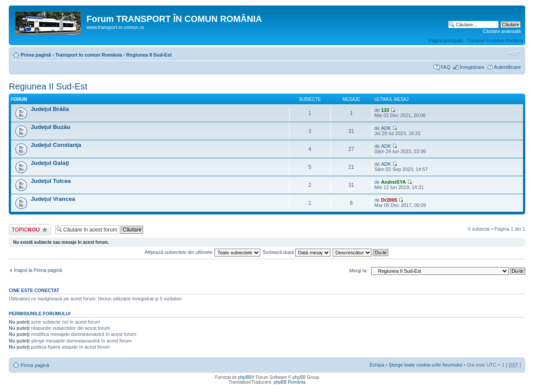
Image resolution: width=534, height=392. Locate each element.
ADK (386, 128)
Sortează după (297, 252)
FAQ (445, 67)
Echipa (377, 365)
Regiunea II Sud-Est (149, 55)
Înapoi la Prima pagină (38, 270)
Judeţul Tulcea (51, 181)
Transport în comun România (89, 55)
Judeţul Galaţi (50, 163)
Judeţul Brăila (50, 109)
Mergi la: (358, 271)
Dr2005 (389, 200)
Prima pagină (36, 55)
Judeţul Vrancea (53, 199)
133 (385, 110)
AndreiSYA (394, 182)
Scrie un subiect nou (30, 230)
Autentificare (507, 67)
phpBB (244, 377)
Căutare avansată (502, 31)
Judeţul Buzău (50, 127)
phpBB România (289, 382)
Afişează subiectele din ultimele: (203, 252)
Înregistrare (472, 67)
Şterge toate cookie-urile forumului (426, 365)
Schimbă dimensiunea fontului (514, 53)
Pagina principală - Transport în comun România (476, 41)
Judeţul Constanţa (56, 145)
